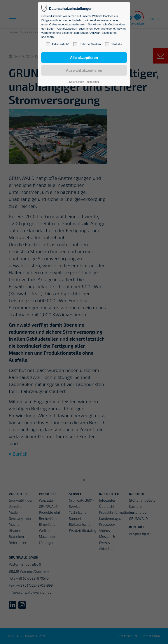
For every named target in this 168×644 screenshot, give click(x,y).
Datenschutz (76, 82)
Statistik (114, 44)
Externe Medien (87, 44)
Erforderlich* (57, 44)
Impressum (92, 82)
